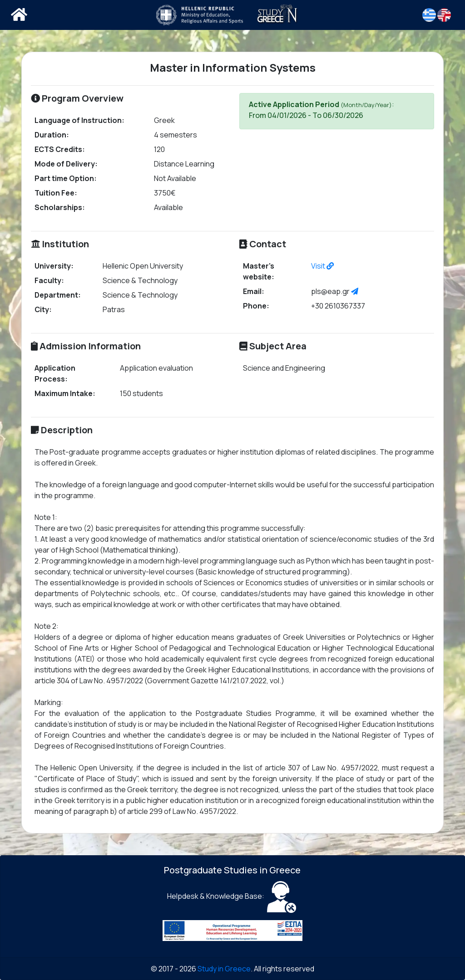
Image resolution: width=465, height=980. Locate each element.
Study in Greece (224, 969)
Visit (322, 266)
